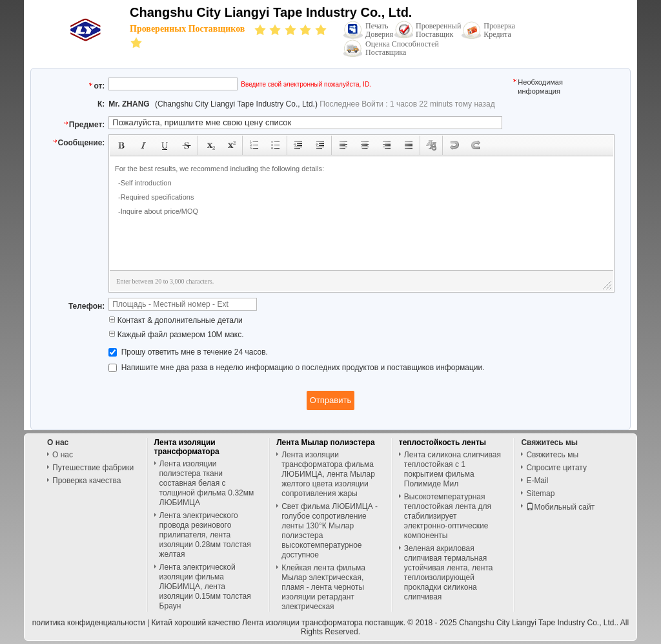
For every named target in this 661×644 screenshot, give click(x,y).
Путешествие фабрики (93, 468)
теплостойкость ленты (442, 442)
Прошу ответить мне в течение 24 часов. (188, 352)
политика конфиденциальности (89, 623)
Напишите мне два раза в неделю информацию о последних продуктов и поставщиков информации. (296, 368)
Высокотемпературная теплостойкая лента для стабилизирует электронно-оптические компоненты (448, 516)
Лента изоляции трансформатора (187, 447)
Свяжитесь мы (552, 455)
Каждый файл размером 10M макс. (176, 335)
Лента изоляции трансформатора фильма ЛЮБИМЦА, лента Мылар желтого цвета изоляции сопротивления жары (328, 474)
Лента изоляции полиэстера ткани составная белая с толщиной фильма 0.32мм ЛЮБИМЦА (207, 483)
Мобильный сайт (560, 507)
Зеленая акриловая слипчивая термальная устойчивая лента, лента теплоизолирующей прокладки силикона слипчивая (449, 573)
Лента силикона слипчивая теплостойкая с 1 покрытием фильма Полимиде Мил (453, 469)
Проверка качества (86, 481)
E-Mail (537, 481)
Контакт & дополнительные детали (175, 320)
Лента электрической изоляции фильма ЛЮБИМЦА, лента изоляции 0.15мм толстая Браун (205, 587)
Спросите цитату (556, 468)
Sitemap (540, 493)
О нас (63, 455)
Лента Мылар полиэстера (325, 442)
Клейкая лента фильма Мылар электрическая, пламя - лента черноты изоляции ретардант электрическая (323, 587)
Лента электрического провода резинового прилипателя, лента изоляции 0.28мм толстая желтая (205, 535)
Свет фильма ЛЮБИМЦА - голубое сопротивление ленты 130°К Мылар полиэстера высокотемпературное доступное (330, 531)
